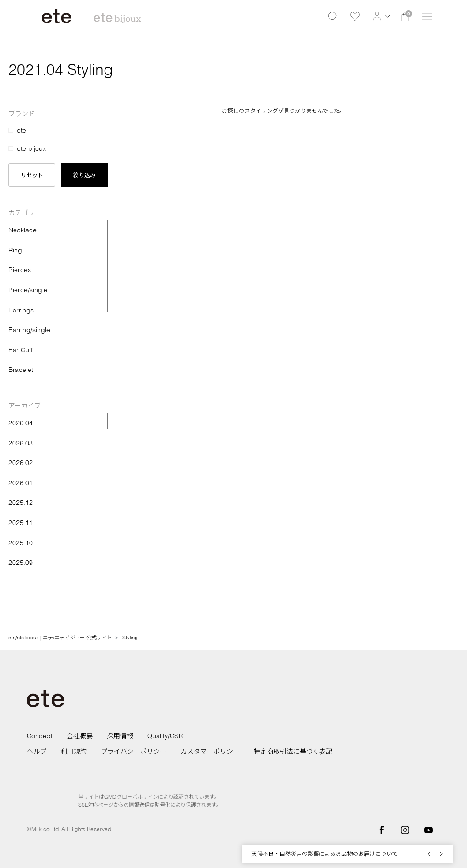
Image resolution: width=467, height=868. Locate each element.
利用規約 (74, 751)
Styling (130, 638)
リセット (32, 175)
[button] (380, 16)
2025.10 (21, 543)
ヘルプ (37, 751)
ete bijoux (31, 148)
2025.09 (21, 563)
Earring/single (29, 330)
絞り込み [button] (84, 175)
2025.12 (21, 503)
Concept (40, 736)
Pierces (20, 270)
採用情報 (120, 736)
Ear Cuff (21, 350)
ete (22, 130)
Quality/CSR (165, 736)
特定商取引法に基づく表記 (293, 751)
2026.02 (21, 463)
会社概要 (80, 736)
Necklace (23, 230)
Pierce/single (28, 290)
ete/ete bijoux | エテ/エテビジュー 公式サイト (60, 638)
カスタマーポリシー (210, 751)
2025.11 (21, 523)
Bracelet (21, 370)
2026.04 (21, 423)
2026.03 (21, 443)
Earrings (21, 310)
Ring (15, 250)
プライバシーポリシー (134, 751)
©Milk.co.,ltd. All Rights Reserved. (70, 829)
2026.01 (21, 483)
